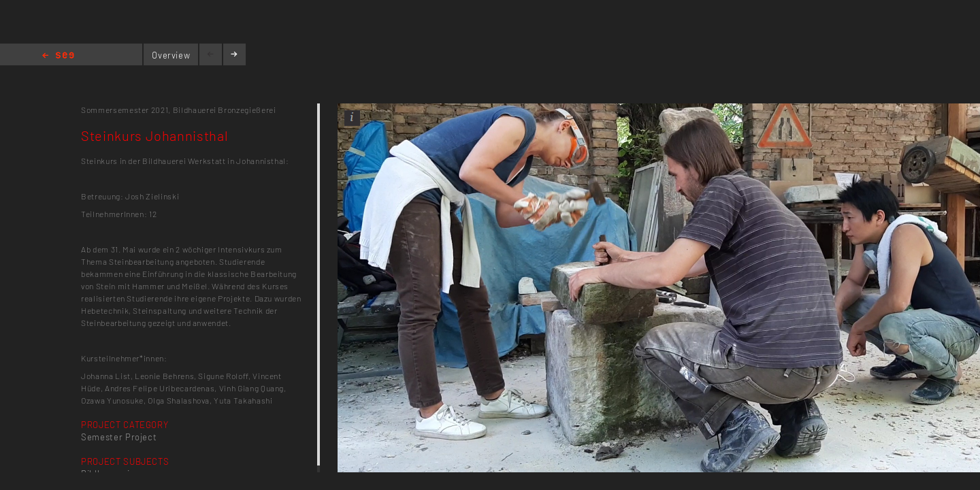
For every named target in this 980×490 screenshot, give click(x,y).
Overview (171, 55)
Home (58, 56)
